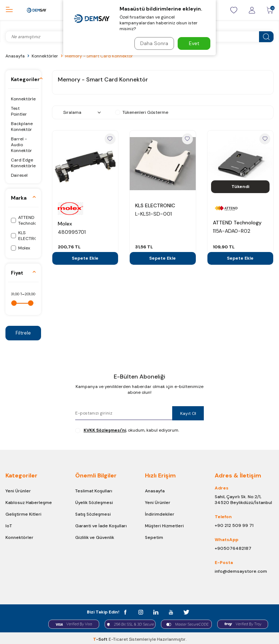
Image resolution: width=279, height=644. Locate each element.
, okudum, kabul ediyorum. (127, 431)
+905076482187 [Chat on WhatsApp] (233, 549)
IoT (9, 526)
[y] (169, 611)
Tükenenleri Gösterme (142, 112)
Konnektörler (45, 56)
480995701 (72, 232)
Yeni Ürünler (18, 491)
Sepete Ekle (85, 258)
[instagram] (143, 611)
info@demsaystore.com (241, 572)
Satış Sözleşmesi (93, 515)
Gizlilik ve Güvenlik (95, 538)
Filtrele (23, 333)
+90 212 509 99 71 (234, 526)
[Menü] (9, 10)
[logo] (36, 10)
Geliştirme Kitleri (23, 515)
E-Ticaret (118, 637)
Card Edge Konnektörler (23, 163)
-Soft (101, 637)
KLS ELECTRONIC (155, 205)
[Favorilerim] (234, 10)
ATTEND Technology (237, 223)
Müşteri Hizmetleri (164, 526)
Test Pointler (19, 111)
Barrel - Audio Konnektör (21, 145)
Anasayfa (15, 56)
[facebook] (131, 611)
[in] (156, 611)
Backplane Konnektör (22, 127)
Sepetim (154, 538)
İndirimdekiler (160, 515)
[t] (181, 611)
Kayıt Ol (185, 413)
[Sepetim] (270, 10)
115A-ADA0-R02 (232, 231)
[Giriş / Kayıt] (252, 10)
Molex (65, 224)
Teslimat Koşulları (94, 491)
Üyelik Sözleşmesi (94, 503)
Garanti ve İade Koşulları (101, 526)
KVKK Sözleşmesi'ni (105, 431)
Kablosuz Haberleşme (29, 503)
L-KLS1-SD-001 (153, 214)
